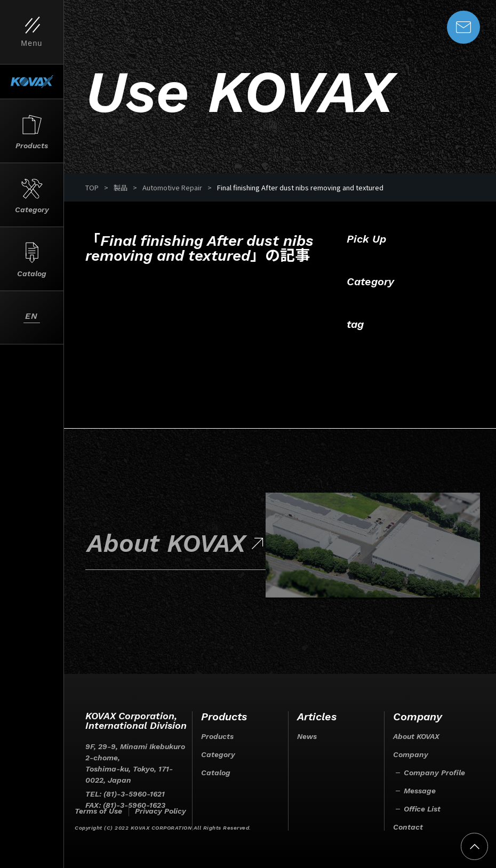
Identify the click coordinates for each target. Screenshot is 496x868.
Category (218, 754)
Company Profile (434, 773)
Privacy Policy (161, 811)
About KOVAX (416, 736)
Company (411, 754)
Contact (408, 827)
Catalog (216, 773)
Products (217, 736)
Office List (422, 809)
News (307, 736)
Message (420, 791)
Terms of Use (98, 811)
